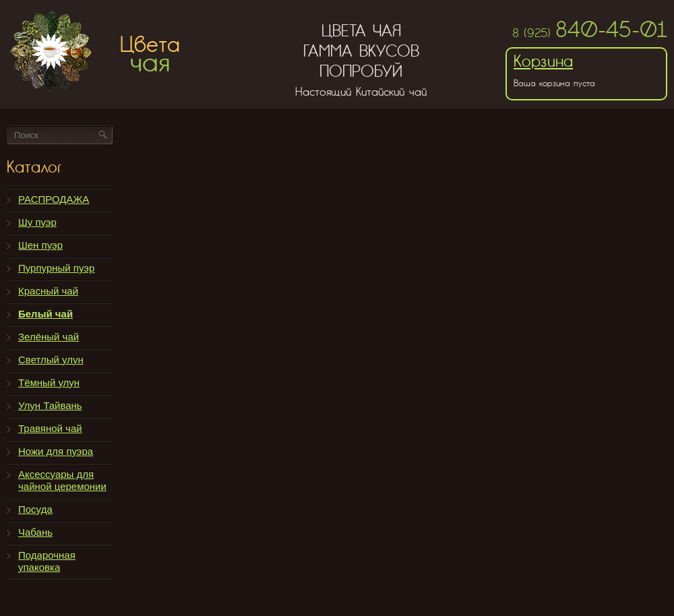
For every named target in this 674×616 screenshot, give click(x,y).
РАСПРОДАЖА (54, 199)
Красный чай (48, 291)
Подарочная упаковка (47, 561)
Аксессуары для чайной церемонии (62, 480)
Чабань (35, 532)
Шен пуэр (40, 245)
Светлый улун (51, 360)
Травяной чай (50, 428)
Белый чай (45, 314)
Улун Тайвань (50, 405)
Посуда (35, 509)
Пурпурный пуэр (56, 268)
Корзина (543, 61)
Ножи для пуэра (56, 451)
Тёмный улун (49, 382)
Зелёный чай (49, 337)
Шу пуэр (37, 222)
